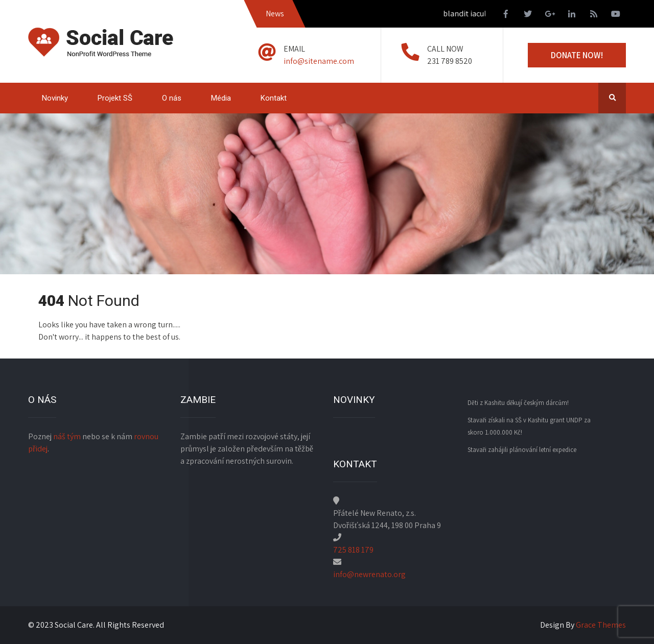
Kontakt (274, 98)
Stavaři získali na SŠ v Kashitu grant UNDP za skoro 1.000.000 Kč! (529, 426)
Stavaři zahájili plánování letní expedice (522, 450)
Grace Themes (601, 625)
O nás (172, 98)
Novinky (55, 98)
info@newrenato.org (369, 574)
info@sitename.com (319, 61)
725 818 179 (353, 550)
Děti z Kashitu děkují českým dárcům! (518, 403)
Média (221, 98)
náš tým (67, 436)
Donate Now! (577, 55)
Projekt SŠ (115, 98)
